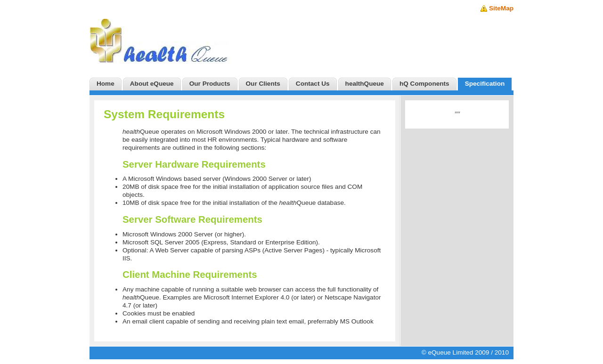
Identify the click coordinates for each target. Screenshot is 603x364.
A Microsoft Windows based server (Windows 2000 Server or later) (217, 179)
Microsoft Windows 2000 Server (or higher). (184, 234)
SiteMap (501, 8)
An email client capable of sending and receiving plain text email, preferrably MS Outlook (248, 321)
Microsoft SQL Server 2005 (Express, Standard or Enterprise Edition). (221, 242)
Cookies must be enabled (159, 313)
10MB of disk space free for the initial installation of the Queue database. (234, 203)
